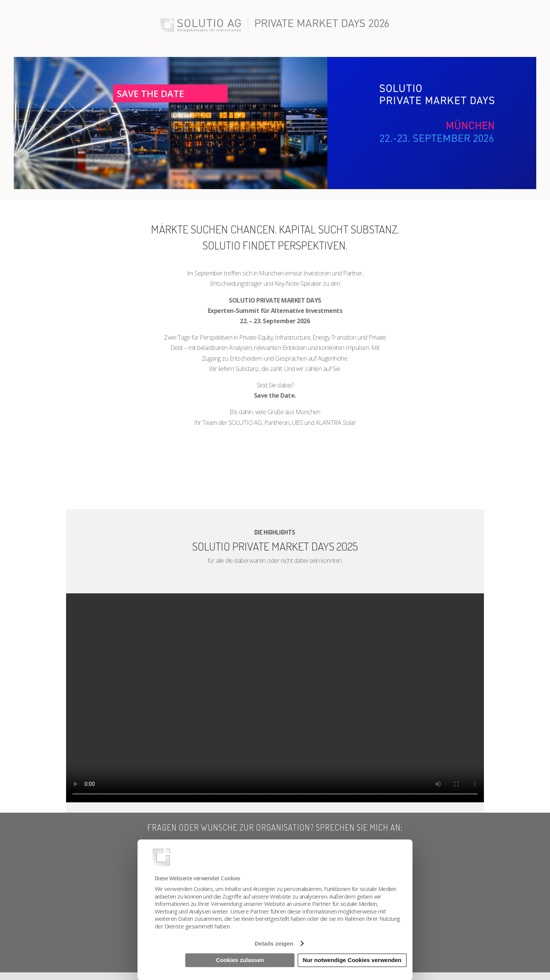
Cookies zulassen (240, 960)
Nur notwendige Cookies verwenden (352, 960)
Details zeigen (274, 944)
